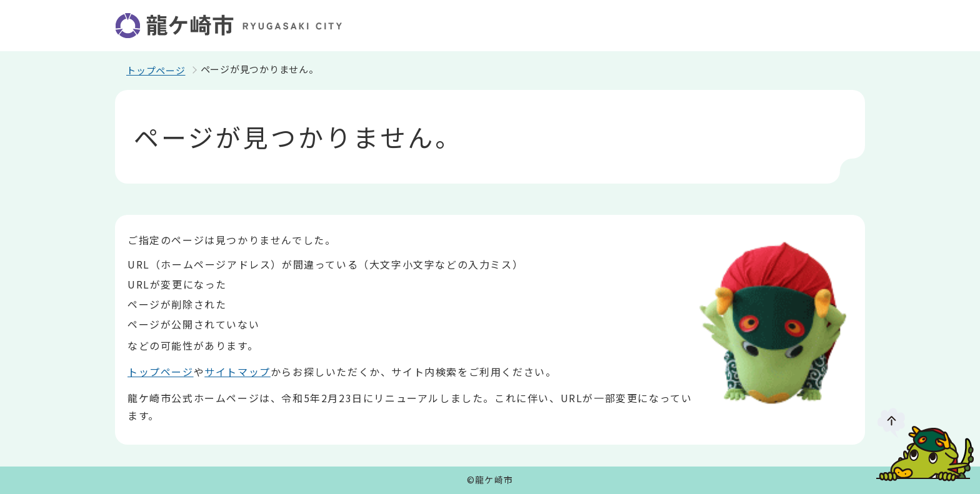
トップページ (156, 70)
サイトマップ (237, 372)
